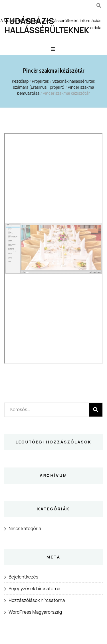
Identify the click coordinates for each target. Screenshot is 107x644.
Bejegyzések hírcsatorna (34, 588)
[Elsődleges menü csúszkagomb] (53, 49)
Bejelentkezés (23, 577)
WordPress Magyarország (35, 612)
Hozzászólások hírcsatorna (37, 600)
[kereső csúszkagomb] (99, 5)
